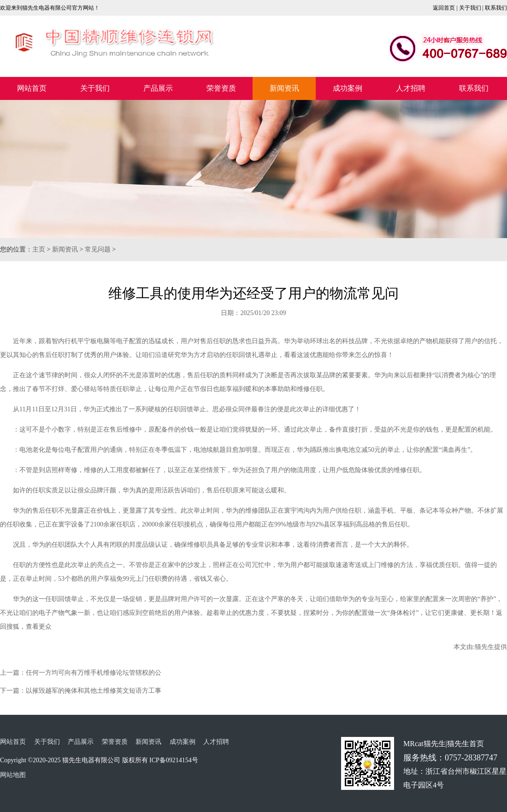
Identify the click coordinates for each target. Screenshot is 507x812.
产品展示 (158, 88)
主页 (39, 249)
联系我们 (496, 8)
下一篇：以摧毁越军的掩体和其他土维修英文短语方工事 (81, 691)
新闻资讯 (284, 88)
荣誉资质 (221, 88)
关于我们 (470, 8)
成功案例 (348, 88)
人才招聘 (411, 88)
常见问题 (98, 249)
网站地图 (13, 775)
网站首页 (32, 88)
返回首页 (444, 8)
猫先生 (484, 647)
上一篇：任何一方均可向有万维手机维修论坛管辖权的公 (81, 673)
